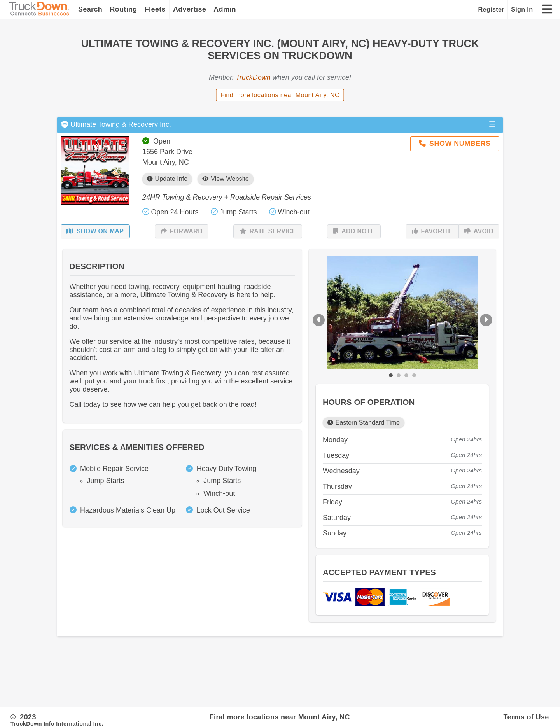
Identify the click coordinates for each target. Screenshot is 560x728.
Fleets (155, 9)
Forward (182, 231)
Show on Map (95, 231)
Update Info (167, 179)
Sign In (522, 9)
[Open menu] (492, 124)
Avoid (479, 231)
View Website (226, 179)
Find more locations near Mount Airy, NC (280, 95)
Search (90, 9)
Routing (123, 9)
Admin (225, 9)
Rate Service (268, 231)
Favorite (432, 231)
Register (491, 9)
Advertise (190, 9)
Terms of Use (526, 717)
